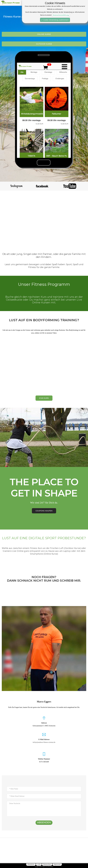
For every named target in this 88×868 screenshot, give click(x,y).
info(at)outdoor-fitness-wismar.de (44, 742)
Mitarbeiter (31, 864)
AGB (39, 864)
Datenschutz (47, 864)
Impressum (57, 864)
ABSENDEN (44, 822)
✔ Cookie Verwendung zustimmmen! (55, 20)
